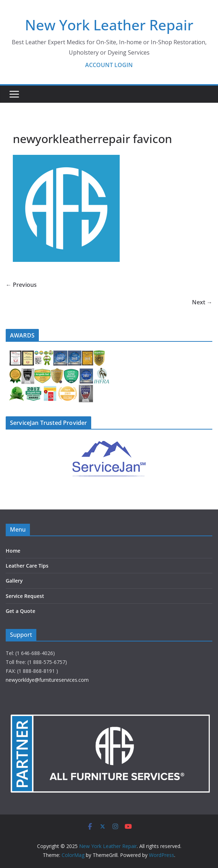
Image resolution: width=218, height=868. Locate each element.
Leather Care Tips (27, 566)
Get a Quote (20, 611)
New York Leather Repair (109, 25)
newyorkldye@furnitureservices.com (47, 680)
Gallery (14, 581)
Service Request (25, 596)
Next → (202, 302)
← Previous (21, 285)
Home (13, 551)
